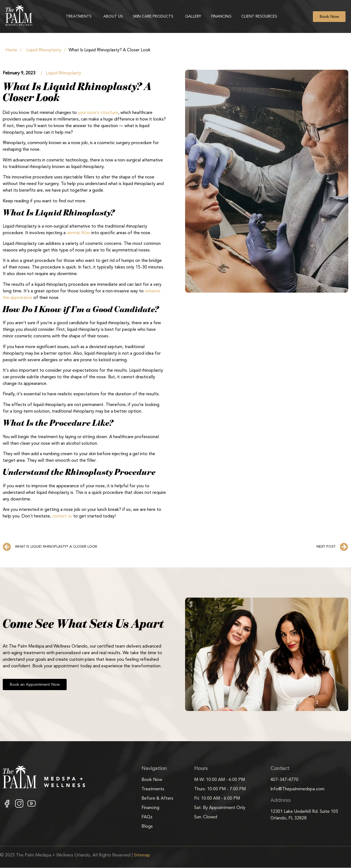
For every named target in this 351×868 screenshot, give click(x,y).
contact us (62, 516)
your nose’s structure (98, 113)
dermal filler (78, 233)
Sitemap (142, 855)
